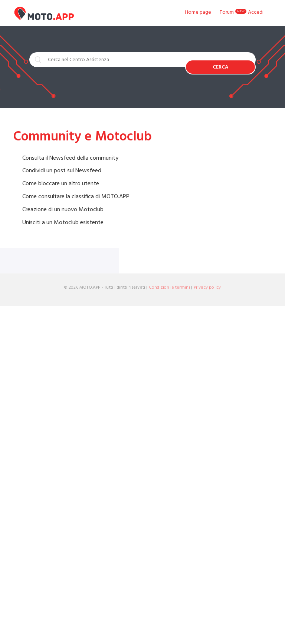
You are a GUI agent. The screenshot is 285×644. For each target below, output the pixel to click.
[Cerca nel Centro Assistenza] (107, 60)
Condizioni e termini (169, 288)
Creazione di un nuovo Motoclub (63, 210)
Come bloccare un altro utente (61, 184)
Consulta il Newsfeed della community (70, 158)
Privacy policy (207, 288)
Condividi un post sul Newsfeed (62, 171)
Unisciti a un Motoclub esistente (63, 223)
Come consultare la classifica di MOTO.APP (76, 197)
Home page (198, 13)
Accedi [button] (256, 12)
